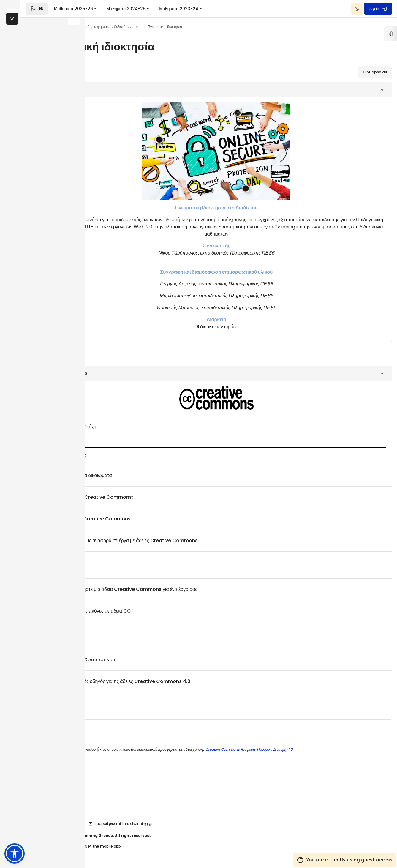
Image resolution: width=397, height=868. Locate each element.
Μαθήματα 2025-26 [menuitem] (138, 9)
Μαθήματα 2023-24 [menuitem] (244, 9)
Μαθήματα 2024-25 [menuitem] (191, 9)
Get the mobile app (170, 847)
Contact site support (128, 847)
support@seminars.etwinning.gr (191, 824)
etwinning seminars (133, 824)
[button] (102, 9)
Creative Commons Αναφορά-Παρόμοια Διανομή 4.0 (316, 749)
